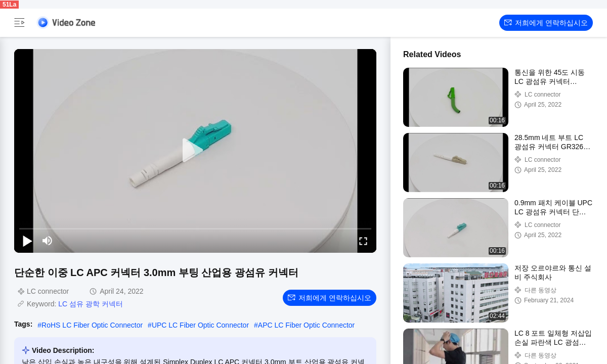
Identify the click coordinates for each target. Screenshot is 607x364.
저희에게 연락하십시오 (546, 23)
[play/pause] (27, 241)
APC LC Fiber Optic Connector (306, 325)
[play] (195, 151)
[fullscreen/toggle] (363, 241)
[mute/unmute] (48, 241)
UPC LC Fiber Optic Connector (200, 325)
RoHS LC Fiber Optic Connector (92, 325)
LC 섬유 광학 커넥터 (91, 304)
